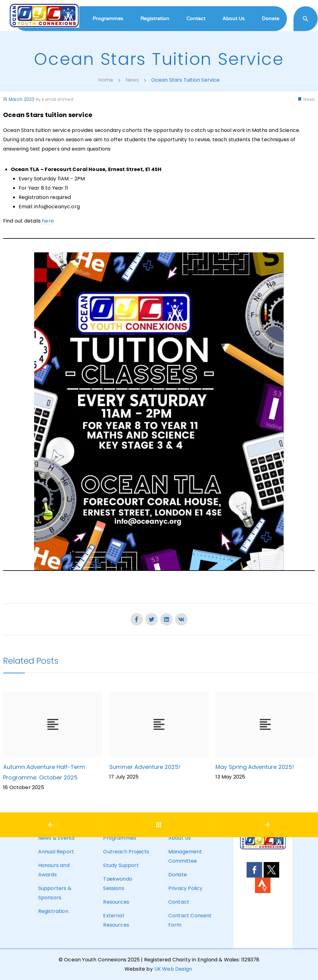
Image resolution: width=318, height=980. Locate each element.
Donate (178, 875)
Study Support (121, 865)
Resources (116, 902)
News (309, 99)
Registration (53, 911)
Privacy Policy (185, 888)
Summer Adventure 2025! (145, 767)
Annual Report (56, 852)
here (48, 221)
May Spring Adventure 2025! (255, 767)
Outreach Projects (126, 852)
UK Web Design (173, 969)
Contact (179, 902)
